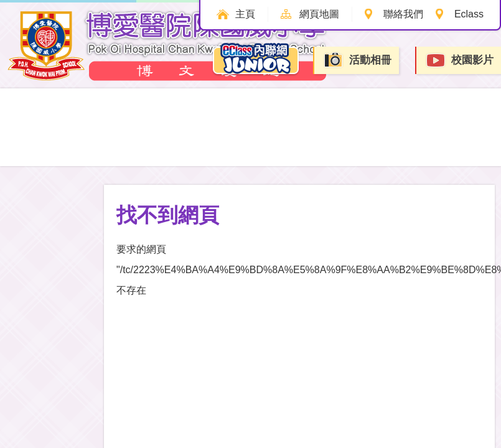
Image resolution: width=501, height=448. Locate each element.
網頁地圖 (319, 14)
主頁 (245, 14)
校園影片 (459, 61)
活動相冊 (357, 60)
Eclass (469, 14)
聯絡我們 (403, 14)
